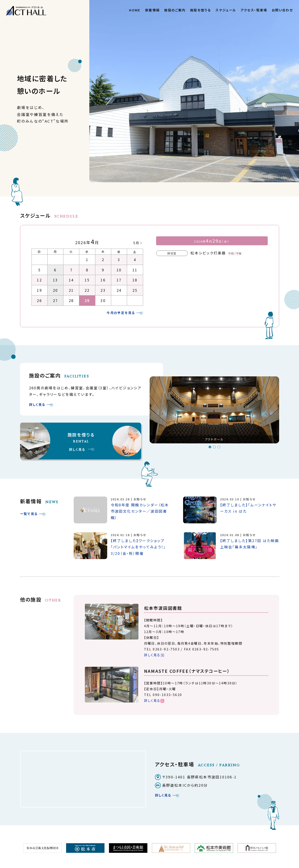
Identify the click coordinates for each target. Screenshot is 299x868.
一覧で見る (29, 514)
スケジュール (226, 10)
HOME (135, 10)
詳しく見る (37, 404)
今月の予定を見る (121, 313)
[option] (214, 412)
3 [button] (219, 447)
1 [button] (210, 447)
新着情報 (153, 10)
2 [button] (214, 447)
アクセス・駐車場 (254, 10)
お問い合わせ (282, 10)
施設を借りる (201, 10)
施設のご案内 (175, 10)
